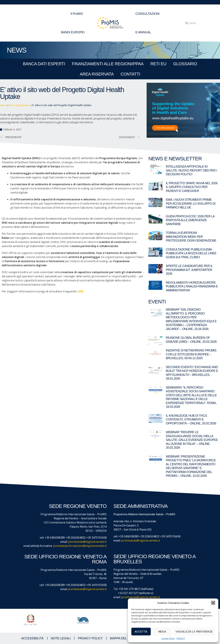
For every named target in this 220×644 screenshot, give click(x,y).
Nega (162, 632)
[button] (213, 603)
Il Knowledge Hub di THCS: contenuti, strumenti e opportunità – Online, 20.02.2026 (191, 420)
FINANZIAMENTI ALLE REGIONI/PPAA (108, 64)
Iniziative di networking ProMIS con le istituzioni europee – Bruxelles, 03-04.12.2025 (191, 354)
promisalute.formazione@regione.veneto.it (80, 546)
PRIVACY (181, 638)
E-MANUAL (143, 32)
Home (3, 105)
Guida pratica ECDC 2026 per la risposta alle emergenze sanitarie (190, 220)
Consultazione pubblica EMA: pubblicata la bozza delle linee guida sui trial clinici (191, 253)
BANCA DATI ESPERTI (44, 64)
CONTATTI (130, 74)
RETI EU (158, 64)
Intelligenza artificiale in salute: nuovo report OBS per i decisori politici (191, 170)
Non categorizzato (19, 105)
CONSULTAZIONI (147, 14)
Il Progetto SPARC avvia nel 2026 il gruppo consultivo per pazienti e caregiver (192, 187)
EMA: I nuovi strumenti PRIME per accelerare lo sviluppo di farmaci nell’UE (191, 204)
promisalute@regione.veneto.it (87, 542)
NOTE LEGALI (61, 638)
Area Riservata (97, 74)
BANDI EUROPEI (73, 32)
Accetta (141, 632)
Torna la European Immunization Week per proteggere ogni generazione (191, 237)
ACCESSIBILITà (32, 638)
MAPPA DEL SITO (122, 638)
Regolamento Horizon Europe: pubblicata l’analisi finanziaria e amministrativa (192, 286)
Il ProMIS (78, 14)
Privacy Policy (90, 638)
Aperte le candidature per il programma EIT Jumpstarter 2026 (189, 270)
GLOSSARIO (185, 64)
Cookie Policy (168, 638)
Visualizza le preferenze (194, 632)
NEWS (17, 50)
